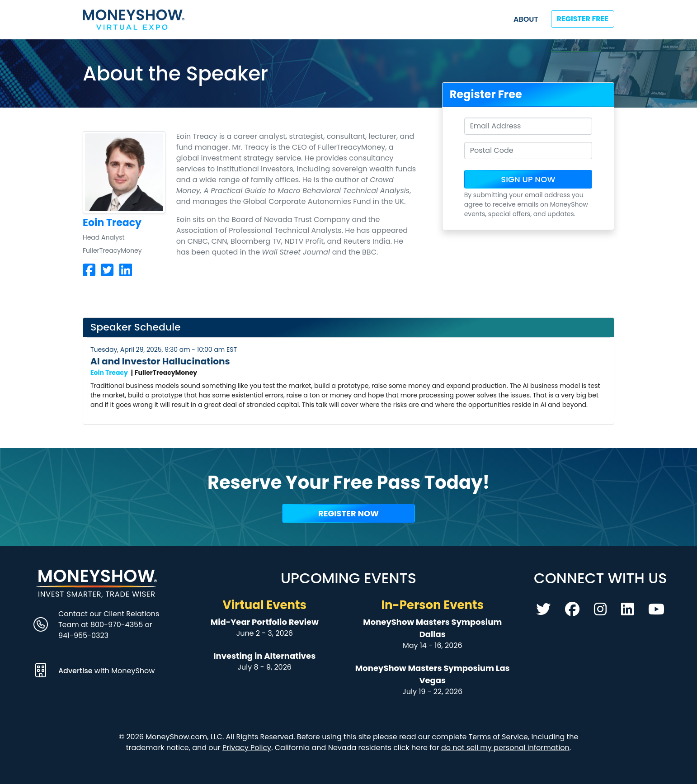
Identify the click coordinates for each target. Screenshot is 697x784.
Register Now (348, 513)
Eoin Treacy (109, 373)
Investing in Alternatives (264, 656)
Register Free (583, 19)
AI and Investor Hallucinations (160, 361)
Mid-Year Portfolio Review (265, 622)
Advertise (76, 671)
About (526, 19)
